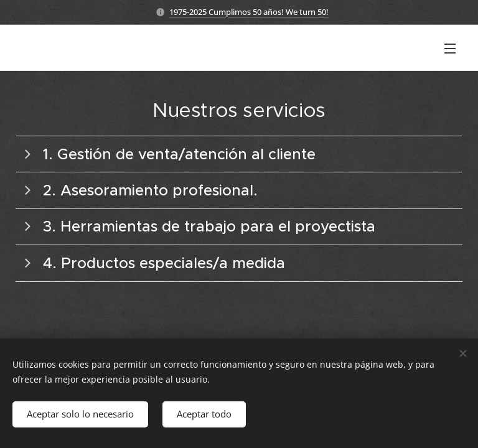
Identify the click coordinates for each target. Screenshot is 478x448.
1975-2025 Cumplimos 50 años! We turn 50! (249, 12)
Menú (450, 49)
